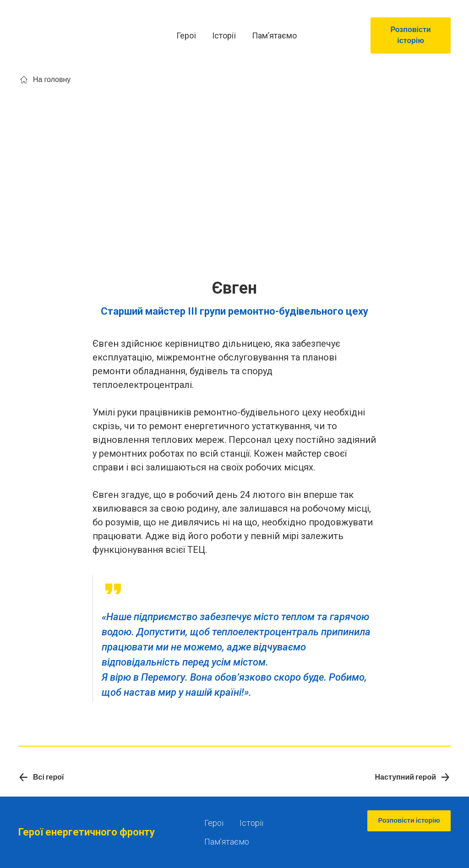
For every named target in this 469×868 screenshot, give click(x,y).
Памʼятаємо (274, 35)
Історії (224, 35)
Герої (186, 35)
